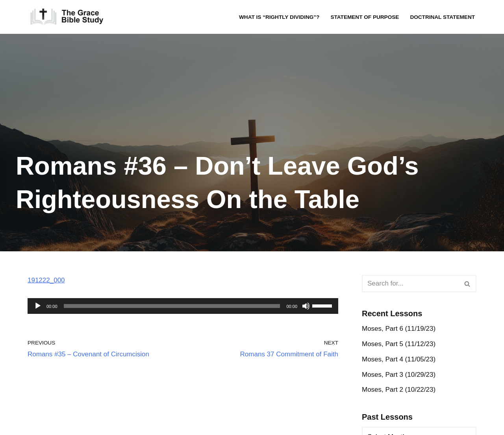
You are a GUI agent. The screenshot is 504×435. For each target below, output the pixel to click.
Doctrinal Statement (442, 17)
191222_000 (46, 280)
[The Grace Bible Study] (67, 17)
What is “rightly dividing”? (279, 17)
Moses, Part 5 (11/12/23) (399, 344)
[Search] (410, 284)
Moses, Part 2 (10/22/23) (399, 390)
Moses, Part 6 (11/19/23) (399, 329)
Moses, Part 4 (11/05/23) (399, 359)
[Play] (38, 306)
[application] (183, 306)
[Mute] (306, 306)
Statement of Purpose (365, 17)
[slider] (172, 306)
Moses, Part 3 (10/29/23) (399, 375)
